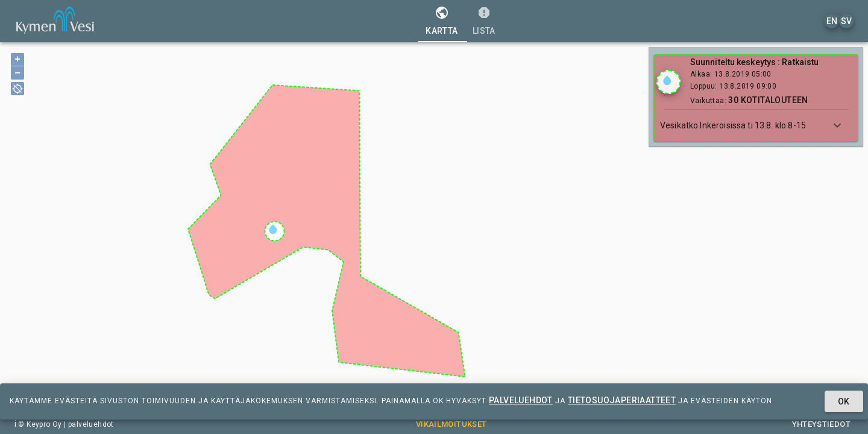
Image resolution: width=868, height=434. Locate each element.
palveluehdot (521, 400)
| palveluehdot (88, 424)
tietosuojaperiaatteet (622, 400)
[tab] (442, 21)
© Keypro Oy (40, 424)
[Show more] (837, 125)
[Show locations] (668, 82)
